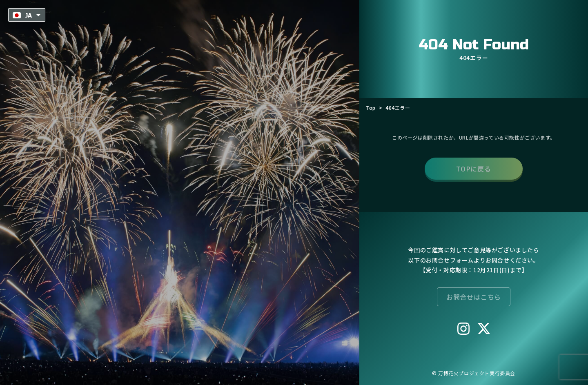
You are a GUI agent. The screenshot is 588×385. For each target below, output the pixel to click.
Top (371, 108)
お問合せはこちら (474, 296)
